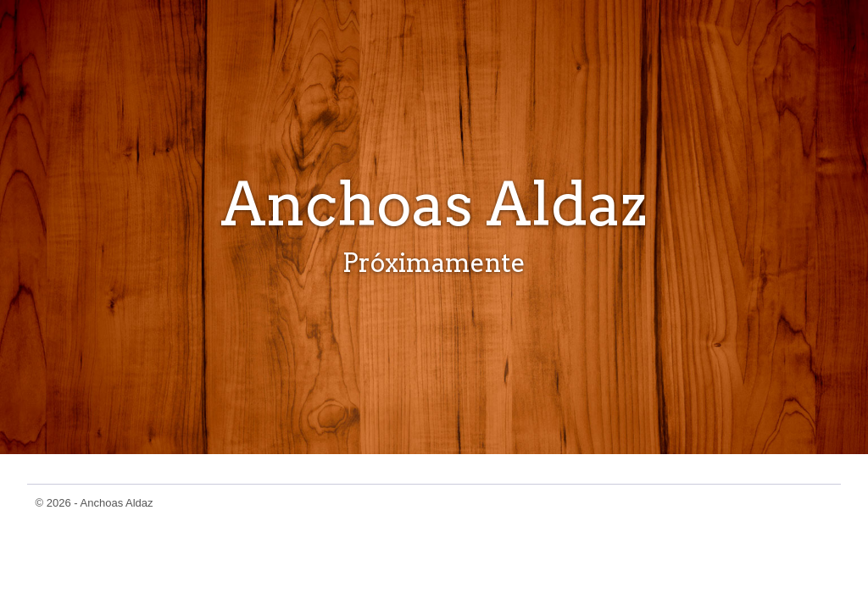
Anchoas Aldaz (117, 503)
